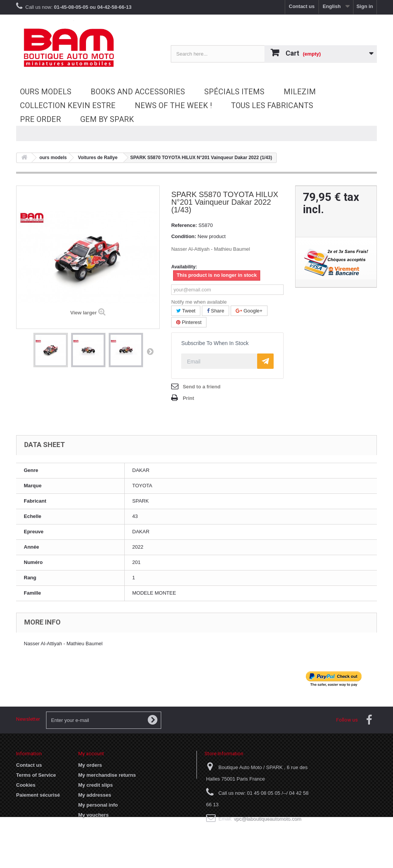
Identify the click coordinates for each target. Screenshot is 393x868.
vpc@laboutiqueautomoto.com (268, 819)
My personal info (98, 805)
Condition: (184, 236)
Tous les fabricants (272, 105)
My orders (90, 765)
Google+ (249, 311)
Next (150, 351)
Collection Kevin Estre (68, 105)
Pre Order (40, 119)
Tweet (186, 311)
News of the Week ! (173, 105)
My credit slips (96, 785)
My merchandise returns (107, 775)
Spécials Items (234, 92)
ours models (46, 92)
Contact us (302, 6)
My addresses (95, 795)
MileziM (300, 92)
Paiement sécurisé (38, 795)
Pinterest (189, 322)
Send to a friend (201, 387)
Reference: (184, 225)
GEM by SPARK (107, 119)
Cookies (26, 785)
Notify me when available (199, 302)
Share (215, 311)
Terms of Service (36, 775)
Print (188, 398)
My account (91, 754)
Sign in (365, 6)
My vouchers (93, 815)
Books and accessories (138, 92)
